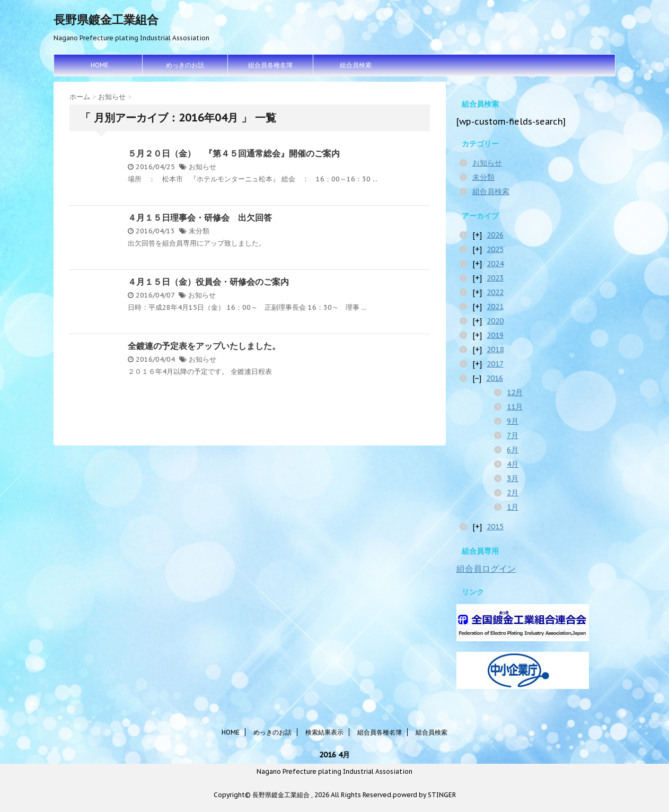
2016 (495, 378)
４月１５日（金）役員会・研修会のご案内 (208, 282)
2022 (495, 292)
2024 (495, 264)
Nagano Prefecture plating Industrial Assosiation (334, 771)
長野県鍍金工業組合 (106, 20)
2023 (495, 278)
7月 (513, 435)
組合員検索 (356, 65)
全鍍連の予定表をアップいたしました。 (204, 346)
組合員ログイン (486, 569)
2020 (495, 321)
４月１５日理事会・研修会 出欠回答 (200, 217)
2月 (513, 493)
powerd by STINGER (424, 795)
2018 (495, 350)
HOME (100, 65)
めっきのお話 (185, 65)
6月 (513, 450)
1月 (513, 507)
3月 (513, 478)
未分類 (199, 231)
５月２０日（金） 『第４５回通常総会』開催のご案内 (234, 153)
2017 (495, 364)
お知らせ (203, 167)
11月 (515, 407)
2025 (495, 249)
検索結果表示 (324, 732)
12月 (515, 392)
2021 (495, 307)
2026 (495, 235)
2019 (495, 335)
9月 (513, 421)
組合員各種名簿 (270, 65)
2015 (495, 527)
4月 (513, 464)
